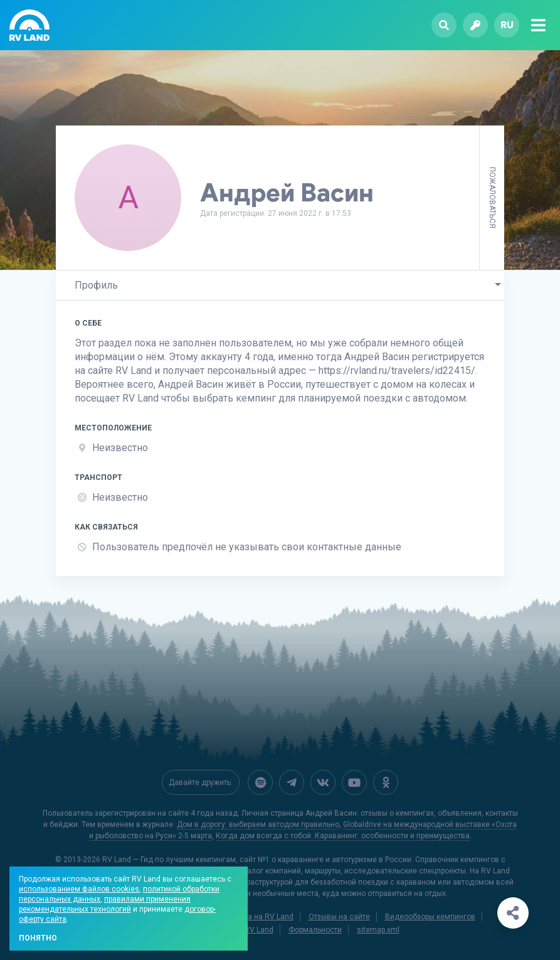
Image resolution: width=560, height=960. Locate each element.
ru (507, 25)
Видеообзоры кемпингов (430, 917)
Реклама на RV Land (257, 917)
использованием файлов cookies (79, 889)
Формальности (315, 930)
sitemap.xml (378, 930)
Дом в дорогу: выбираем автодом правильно (258, 824)
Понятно (38, 938)
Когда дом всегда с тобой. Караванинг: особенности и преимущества (343, 836)
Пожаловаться (492, 198)
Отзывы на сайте (339, 917)
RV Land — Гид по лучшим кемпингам (169, 860)
